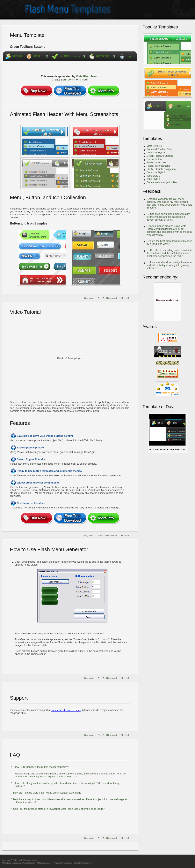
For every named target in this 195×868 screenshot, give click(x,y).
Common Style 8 (156, 172)
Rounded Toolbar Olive (159, 149)
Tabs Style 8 (153, 176)
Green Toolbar (155, 159)
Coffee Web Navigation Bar (162, 182)
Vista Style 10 (154, 146)
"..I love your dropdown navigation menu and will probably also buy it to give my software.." (169, 265)
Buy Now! (89, 298)
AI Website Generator (63, 863)
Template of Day (158, 407)
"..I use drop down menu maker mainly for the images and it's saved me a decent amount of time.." (168, 217)
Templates (152, 138)
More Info (126, 298)
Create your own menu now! (70, 80)
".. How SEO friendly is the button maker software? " (40, 767)
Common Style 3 (156, 152)
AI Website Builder (10, 863)
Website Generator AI (83, 863)
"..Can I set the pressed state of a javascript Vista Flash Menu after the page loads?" (58, 809)
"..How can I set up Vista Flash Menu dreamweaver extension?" (47, 793)
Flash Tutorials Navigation (161, 169)
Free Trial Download (107, 298)
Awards (150, 327)
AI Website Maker (44, 863)
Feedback (152, 191)
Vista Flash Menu (87, 76)
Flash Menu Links (156, 162)
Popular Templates (160, 27)
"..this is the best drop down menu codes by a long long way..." (169, 242)
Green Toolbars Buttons (160, 156)
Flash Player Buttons (158, 166)
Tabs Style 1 (153, 179)
